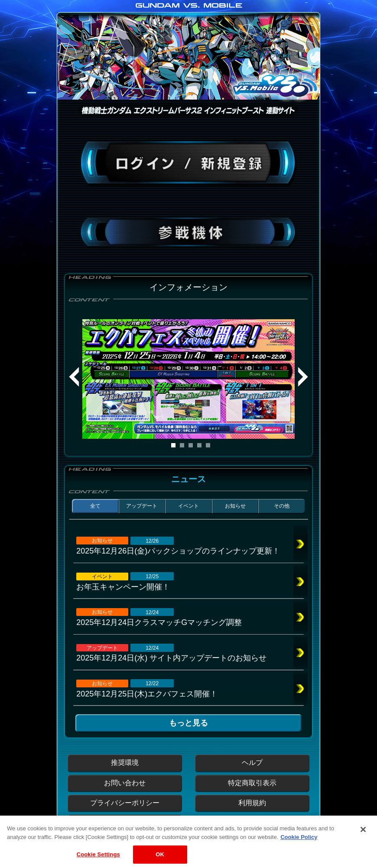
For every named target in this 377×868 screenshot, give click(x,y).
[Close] (363, 838)
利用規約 (252, 803)
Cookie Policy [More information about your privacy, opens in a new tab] (299, 845)
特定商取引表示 (252, 783)
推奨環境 (125, 763)
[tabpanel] (188, 379)
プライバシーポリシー (125, 803)
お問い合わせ (125, 783)
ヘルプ (252, 763)
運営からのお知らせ (125, 823)
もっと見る (188, 723)
